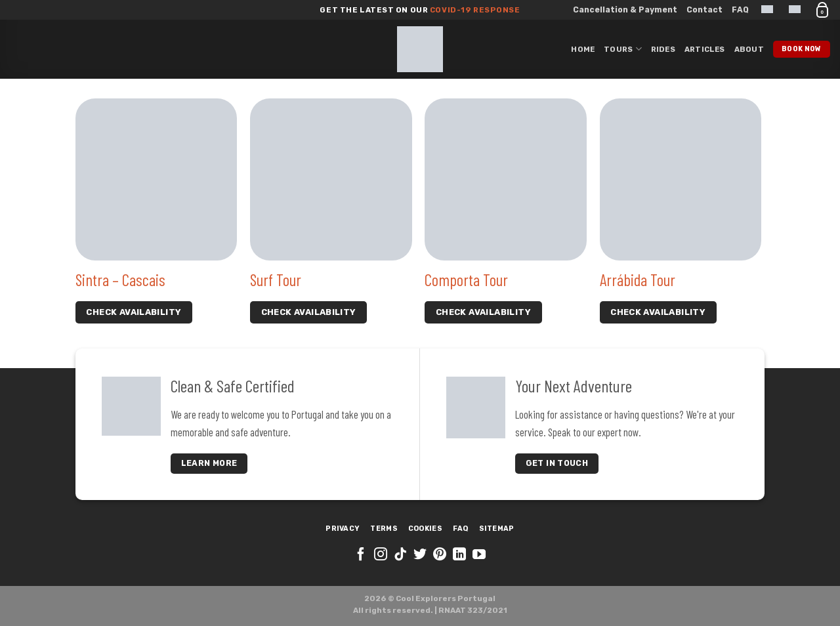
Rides (663, 49)
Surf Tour (276, 280)
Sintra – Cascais (120, 280)
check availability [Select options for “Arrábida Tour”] (658, 312)
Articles (705, 49)
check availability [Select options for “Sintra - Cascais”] (134, 312)
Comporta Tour (466, 280)
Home (583, 49)
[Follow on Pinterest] (440, 555)
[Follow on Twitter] (420, 555)
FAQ (740, 10)
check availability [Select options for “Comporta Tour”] (483, 312)
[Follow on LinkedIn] (459, 555)
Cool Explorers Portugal (446, 598)
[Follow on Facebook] (361, 555)
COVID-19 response (474, 10)
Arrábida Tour (638, 280)
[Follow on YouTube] (479, 555)
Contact (704, 10)
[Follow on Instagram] (381, 555)
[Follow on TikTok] (400, 555)
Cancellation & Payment (625, 10)
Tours (623, 49)
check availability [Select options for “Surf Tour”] (309, 312)
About (749, 49)
